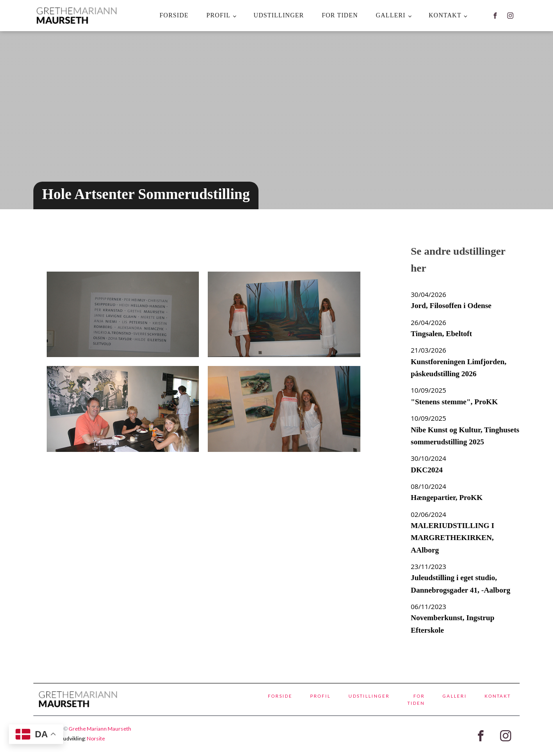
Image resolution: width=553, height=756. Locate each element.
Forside (174, 15)
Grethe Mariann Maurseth (100, 729)
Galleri (391, 15)
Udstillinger (279, 15)
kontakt (445, 15)
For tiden (340, 15)
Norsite (96, 738)
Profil (218, 15)
